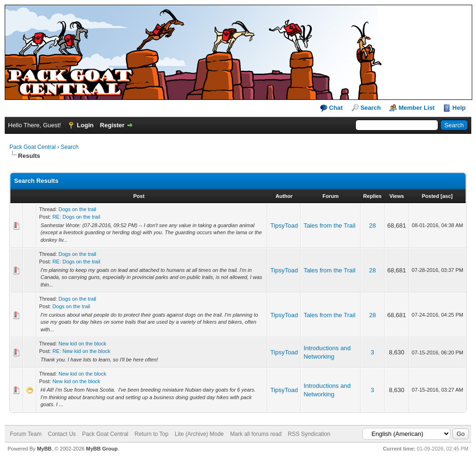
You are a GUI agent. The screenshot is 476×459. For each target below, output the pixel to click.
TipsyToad (284, 225)
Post (139, 196)
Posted (431, 196)
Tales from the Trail (329, 225)
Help (459, 108)
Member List (417, 108)
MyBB (44, 449)
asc (446, 196)
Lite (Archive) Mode (199, 434)
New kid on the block (82, 344)
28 (372, 225)
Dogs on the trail (77, 209)
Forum (330, 196)
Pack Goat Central (33, 147)
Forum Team (26, 434)
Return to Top (152, 434)
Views (397, 196)
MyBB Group (102, 449)
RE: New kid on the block (81, 351)
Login (85, 125)
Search (371, 108)
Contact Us (62, 434)
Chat (332, 108)
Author (284, 196)
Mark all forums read (256, 434)
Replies (373, 196)
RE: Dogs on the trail (76, 217)
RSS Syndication (309, 434)
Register (112, 125)
